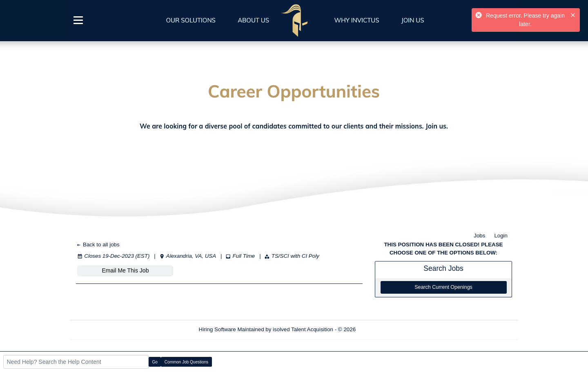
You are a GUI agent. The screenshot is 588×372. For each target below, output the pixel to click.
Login (501, 236)
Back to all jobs (98, 245)
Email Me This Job (126, 270)
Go (155, 362)
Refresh (380, 329)
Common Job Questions (186, 362)
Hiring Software (217, 329)
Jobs (479, 236)
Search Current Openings (443, 287)
